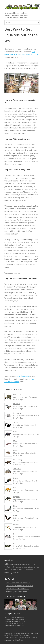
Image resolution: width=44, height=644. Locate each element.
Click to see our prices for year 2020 (20, 586)
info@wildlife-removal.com (17, 13)
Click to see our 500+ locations (18, 589)
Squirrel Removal (23, 376)
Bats (15, 515)
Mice (15, 441)
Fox (15, 487)
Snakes (16, 525)
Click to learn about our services (18, 583)
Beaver (16, 478)
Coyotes (16, 497)
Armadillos (17, 469)
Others (16, 543)
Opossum (17, 413)
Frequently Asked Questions (16, 592)
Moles (16, 450)
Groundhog (18, 459)
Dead (15, 534)
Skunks (16, 422)
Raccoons (17, 394)
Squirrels (16, 404)
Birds (15, 506)
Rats (15, 432)
